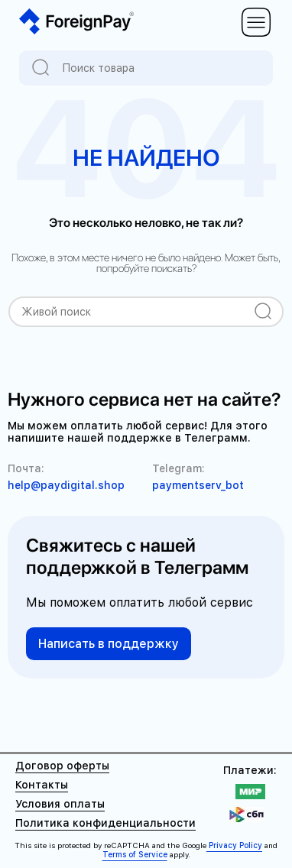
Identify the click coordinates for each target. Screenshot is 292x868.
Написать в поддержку (109, 644)
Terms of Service (135, 854)
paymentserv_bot (198, 485)
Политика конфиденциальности (105, 823)
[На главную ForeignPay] (76, 23)
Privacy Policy (234, 845)
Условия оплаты (60, 804)
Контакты (42, 785)
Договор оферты (62, 766)
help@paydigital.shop (66, 485)
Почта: (26, 468)
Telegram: (178, 468)
